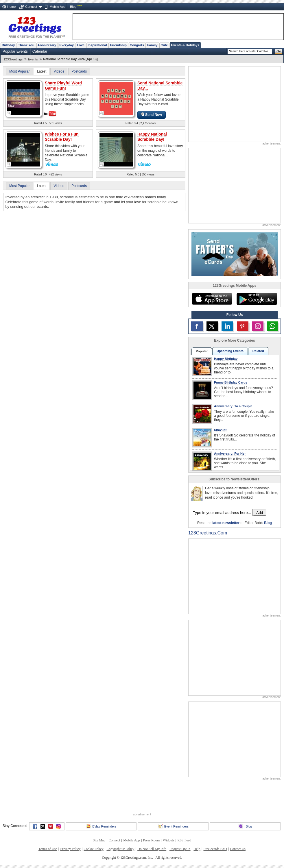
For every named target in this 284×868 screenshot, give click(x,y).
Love (81, 45)
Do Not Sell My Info (152, 849)
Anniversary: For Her (230, 454)
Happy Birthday (226, 359)
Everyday (67, 45)
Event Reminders (173, 826)
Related (258, 351)
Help (197, 849)
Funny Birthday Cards (231, 382)
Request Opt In (180, 849)
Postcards (79, 71)
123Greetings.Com (208, 533)
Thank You (26, 45)
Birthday (8, 45)
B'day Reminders (101, 826)
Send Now (152, 115)
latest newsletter (226, 523)
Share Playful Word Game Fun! (63, 86)
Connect (31, 7)
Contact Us (238, 849)
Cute (164, 45)
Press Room (152, 840)
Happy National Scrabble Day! (152, 137)
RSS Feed (184, 840)
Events (33, 59)
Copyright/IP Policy (120, 849)
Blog (73, 7)
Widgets (169, 840)
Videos (59, 71)
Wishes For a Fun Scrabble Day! (62, 137)
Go (279, 51)
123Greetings (13, 59)
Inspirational (97, 45)
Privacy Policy (70, 849)
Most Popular (20, 71)
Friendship (118, 45)
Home (11, 7)
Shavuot (220, 430)
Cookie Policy (93, 849)
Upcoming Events (230, 351)
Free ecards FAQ (215, 849)
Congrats (137, 45)
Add (260, 513)
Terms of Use (48, 849)
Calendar (40, 51)
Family (152, 45)
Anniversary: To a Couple (233, 406)
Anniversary (47, 45)
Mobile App (58, 7)
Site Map (99, 840)
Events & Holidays (185, 45)
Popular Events (15, 51)
